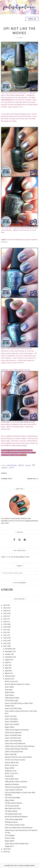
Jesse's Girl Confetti (12, 724)
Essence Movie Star (12, 762)
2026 (5, 605)
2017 (5, 630)
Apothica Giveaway (12, 784)
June (7, 665)
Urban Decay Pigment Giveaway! (17, 730)
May (6, 668)
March (7, 673)
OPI (33, 465)
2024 (5, 611)
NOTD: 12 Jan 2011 (12, 773)
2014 (5, 638)
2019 (5, 624)
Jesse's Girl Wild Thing (13, 708)
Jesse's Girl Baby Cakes (13, 735)
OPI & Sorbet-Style (12, 700)
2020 (5, 622)
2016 (5, 632)
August (8, 660)
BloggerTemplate (30, 865)
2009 (5, 852)
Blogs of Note (10, 692)
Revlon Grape (10, 838)
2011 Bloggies (10, 835)
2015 (5, 635)
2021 (5, 619)
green (28, 465)
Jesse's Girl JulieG (11, 719)
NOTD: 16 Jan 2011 (12, 765)
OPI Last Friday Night (13, 798)
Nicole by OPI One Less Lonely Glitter (18, 757)
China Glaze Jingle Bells (14, 819)
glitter (21, 465)
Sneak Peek (9, 776)
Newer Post (7, 479)
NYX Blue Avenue (11, 822)
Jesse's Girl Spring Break (14, 752)
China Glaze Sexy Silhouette (15, 743)
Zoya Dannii (9, 695)
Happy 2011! (9, 846)
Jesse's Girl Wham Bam (13, 741)
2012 (5, 643)
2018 (5, 627)
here (6, 242)
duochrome (12, 465)
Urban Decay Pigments (13, 732)
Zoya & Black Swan (12, 779)
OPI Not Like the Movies (14, 803)
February (8, 676)
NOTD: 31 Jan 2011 (12, 681)
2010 (5, 849)
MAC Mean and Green (13, 808)
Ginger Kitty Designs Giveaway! (16, 749)
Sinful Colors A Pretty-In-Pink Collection (20, 746)
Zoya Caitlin (9, 687)
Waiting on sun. (11, 771)
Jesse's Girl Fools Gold (13, 738)
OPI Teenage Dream (12, 806)
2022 (5, 616)
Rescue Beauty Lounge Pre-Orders (17, 684)
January (8, 679)
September (9, 657)
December (9, 649)
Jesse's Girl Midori (12, 722)
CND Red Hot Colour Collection (16, 782)
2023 (5, 613)
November (9, 651)
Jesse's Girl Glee (11, 716)
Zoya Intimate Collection (14, 790)
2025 (5, 608)
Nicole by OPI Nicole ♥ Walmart (16, 817)
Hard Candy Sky (11, 754)
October (8, 654)
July (6, 662)
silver (11, 468)
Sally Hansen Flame (12, 698)
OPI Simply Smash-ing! (13, 814)
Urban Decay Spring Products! (16, 787)
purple (5, 468)
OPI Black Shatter (11, 811)
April (7, 671)
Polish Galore (14, 865)
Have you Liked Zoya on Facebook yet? (19, 828)
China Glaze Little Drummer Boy (17, 844)
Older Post (32, 479)
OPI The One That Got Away (15, 760)
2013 (5, 641)
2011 (5, 646)
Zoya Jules (9, 690)
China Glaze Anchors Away (15, 825)
